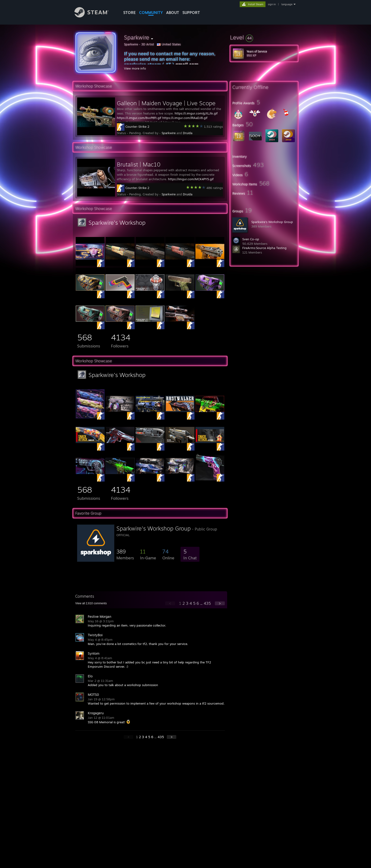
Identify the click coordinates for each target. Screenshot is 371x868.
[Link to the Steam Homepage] (95, 16)
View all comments (91, 603)
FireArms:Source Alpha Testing (264, 248)
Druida (188, 133)
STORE (130, 13)
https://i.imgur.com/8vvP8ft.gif (139, 118)
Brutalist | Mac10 (139, 164)
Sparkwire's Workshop (117, 223)
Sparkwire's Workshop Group (272, 222)
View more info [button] (135, 68)
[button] (264, 37)
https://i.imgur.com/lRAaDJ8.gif (185, 118)
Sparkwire (169, 133)
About (173, 13)
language (287, 4)
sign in (272, 4)
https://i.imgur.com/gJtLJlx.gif (196, 113)
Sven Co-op (251, 239)
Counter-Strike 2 (137, 127)
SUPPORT (191, 13)
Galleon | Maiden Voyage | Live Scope (166, 103)
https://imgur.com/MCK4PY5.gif (191, 179)
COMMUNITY (151, 13)
